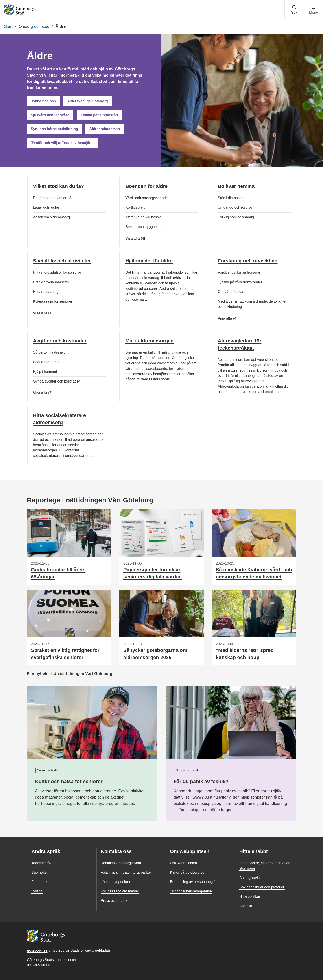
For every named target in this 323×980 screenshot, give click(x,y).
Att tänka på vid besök (143, 217)
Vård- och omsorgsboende (147, 198)
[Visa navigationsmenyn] (313, 10)
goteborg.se (37, 950)
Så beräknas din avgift (51, 352)
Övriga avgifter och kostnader (56, 381)
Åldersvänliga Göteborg (87, 101)
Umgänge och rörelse (235, 207)
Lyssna (37, 891)
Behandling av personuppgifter (194, 882)
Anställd (246, 906)
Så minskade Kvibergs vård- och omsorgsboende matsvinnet (254, 573)
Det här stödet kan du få (52, 198)
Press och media (114, 901)
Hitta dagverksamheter (51, 282)
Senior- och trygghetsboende (148, 227)
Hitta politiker (250, 897)
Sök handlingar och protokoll (262, 887)
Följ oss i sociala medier (120, 891)
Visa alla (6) (49, 393)
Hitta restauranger (47, 292)
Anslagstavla (250, 878)
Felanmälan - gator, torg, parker (126, 872)
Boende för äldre (46, 362)
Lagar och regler (46, 207)
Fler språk (39, 882)
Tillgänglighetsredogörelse (191, 891)
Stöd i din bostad (231, 198)
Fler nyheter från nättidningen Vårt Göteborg (70, 674)
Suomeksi (39, 872)
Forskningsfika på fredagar (239, 272)
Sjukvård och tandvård (50, 115)
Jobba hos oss (43, 101)
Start (8, 26)
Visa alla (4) (141, 239)
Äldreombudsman (105, 129)
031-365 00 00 (38, 965)
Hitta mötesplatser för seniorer (57, 272)
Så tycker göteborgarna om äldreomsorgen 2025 (155, 654)
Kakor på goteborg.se (187, 872)
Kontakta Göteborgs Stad (121, 863)
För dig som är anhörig (236, 217)
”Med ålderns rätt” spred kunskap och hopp (245, 654)
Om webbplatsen (183, 863)
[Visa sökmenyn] (294, 10)
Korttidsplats (135, 207)
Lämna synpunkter (116, 882)
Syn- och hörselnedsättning (54, 129)
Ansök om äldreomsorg (51, 217)
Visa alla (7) (49, 313)
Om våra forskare (232, 292)
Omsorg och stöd (34, 26)
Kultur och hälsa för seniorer (69, 781)
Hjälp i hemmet (45, 372)
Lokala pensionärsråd (99, 115)
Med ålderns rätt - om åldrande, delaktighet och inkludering (252, 304)
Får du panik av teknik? (201, 781)
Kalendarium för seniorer (53, 301)
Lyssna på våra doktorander (240, 282)
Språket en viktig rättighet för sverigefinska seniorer (65, 654)
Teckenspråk (41, 863)
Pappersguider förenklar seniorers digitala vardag (153, 573)
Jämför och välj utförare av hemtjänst (63, 143)
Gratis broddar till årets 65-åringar (58, 573)
